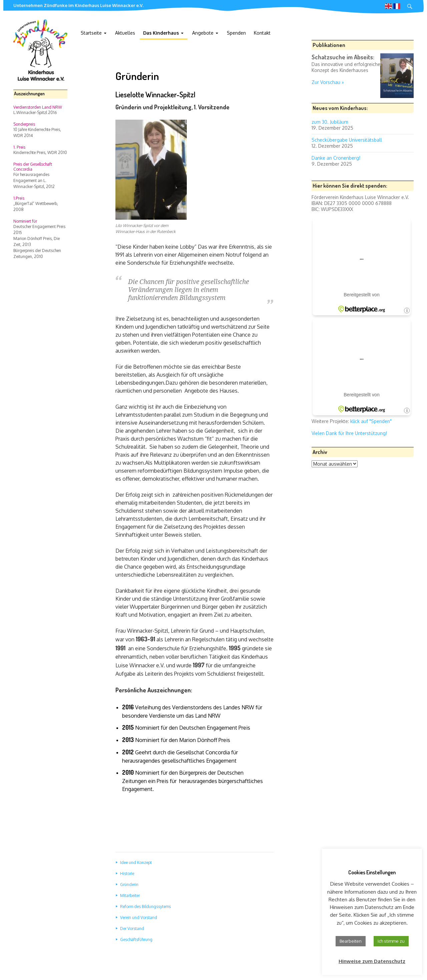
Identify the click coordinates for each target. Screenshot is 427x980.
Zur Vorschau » (328, 82)
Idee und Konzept (136, 862)
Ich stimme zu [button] (391, 941)
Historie (127, 873)
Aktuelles (125, 33)
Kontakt (262, 33)
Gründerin (129, 884)
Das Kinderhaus (161, 33)
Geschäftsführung (136, 939)
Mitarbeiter (130, 895)
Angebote (203, 33)
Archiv (320, 452)
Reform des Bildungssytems (145, 906)
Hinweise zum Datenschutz (372, 961)
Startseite (91, 33)
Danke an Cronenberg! (336, 158)
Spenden (236, 33)
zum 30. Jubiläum (330, 122)
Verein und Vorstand (139, 917)
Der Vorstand (132, 928)
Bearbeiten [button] (351, 941)
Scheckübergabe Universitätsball (347, 140)
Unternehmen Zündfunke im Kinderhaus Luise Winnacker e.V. (78, 5)
